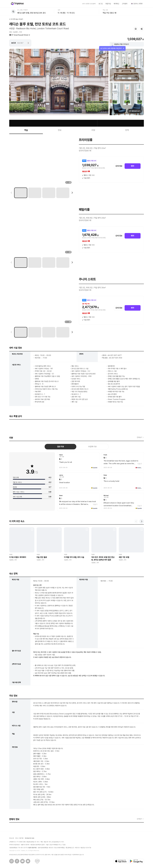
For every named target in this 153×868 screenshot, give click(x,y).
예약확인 (116, 4)
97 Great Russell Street (21, 35)
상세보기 (140, 819)
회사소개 (12, 838)
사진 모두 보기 (136, 111)
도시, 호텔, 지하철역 (22, 10)
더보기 (140, 464)
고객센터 (125, 4)
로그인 (101, 4)
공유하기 (142, 29)
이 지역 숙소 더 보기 (17, 19)
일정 (59, 10)
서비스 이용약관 (19, 838)
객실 (26, 130)
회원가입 (108, 4)
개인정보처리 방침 (29, 838)
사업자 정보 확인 (32, 848)
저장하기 (136, 29)
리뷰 (93, 130)
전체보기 (140, 437)
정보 (60, 130)
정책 (127, 130)
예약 (133, 166)
